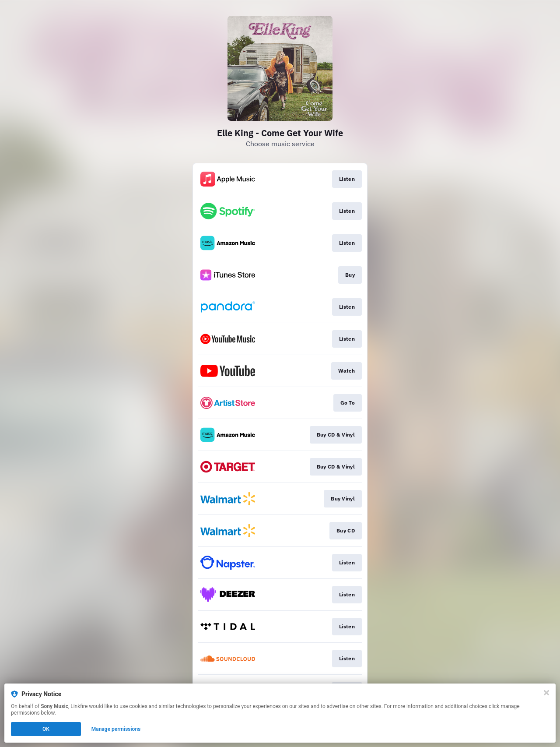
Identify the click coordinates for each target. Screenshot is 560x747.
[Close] (546, 693)
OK (46, 729)
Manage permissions (116, 729)
